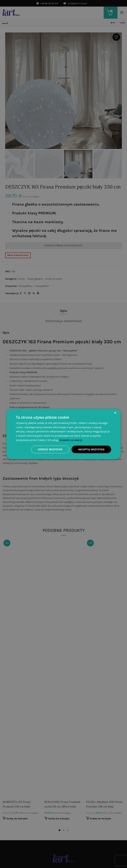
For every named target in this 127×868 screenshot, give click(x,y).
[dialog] (64, 434)
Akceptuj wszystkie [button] (91, 449)
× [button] (115, 413)
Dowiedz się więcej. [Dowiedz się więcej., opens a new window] (71, 440)
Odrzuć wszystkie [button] (50, 449)
